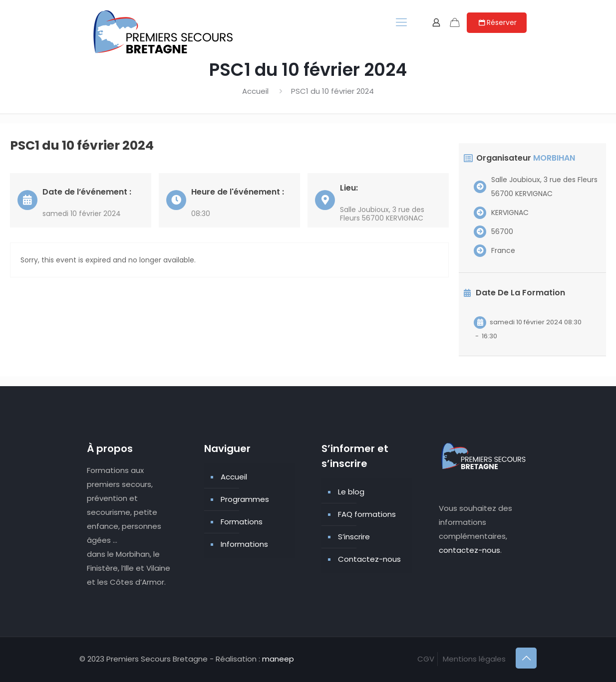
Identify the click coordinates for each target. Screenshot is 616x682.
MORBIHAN (554, 158)
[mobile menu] (401, 22)
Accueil (255, 91)
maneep (278, 659)
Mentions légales (474, 659)
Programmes (245, 499)
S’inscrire (354, 537)
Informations (244, 544)
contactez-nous (469, 550)
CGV (426, 659)
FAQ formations (367, 514)
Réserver (497, 23)
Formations (242, 522)
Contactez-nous (369, 559)
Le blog (351, 492)
